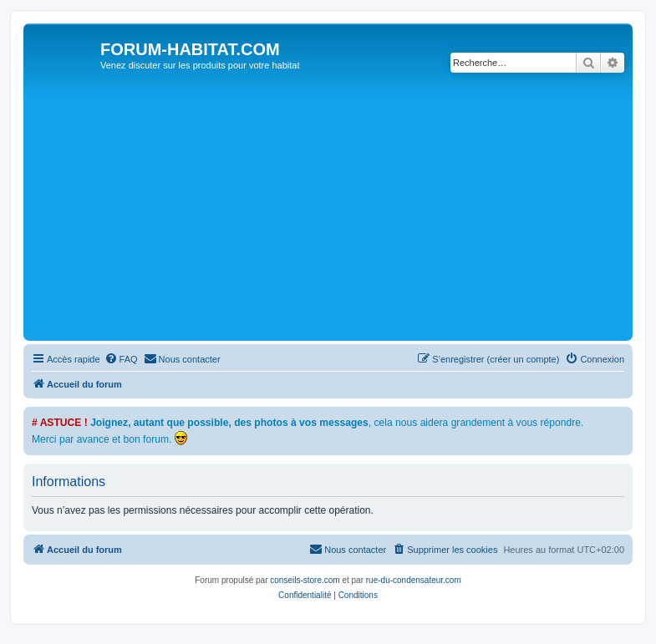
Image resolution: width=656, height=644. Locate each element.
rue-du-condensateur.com (414, 580)
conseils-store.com (305, 580)
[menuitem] (121, 359)
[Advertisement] (342, 211)
